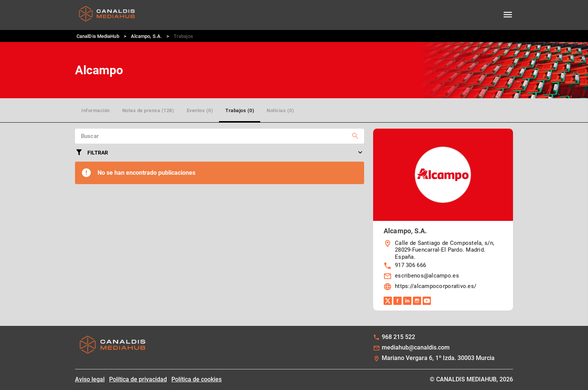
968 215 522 (398, 337)
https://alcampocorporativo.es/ (436, 286)
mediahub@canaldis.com (416, 347)
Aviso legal (90, 379)
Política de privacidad (138, 379)
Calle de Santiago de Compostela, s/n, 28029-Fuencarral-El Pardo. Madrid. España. (445, 250)
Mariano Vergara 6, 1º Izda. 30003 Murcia (438, 358)
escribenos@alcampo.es (427, 276)
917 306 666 (410, 265)
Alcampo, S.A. (146, 36)
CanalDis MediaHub (98, 36)
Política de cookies (196, 379)
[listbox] (443, 266)
